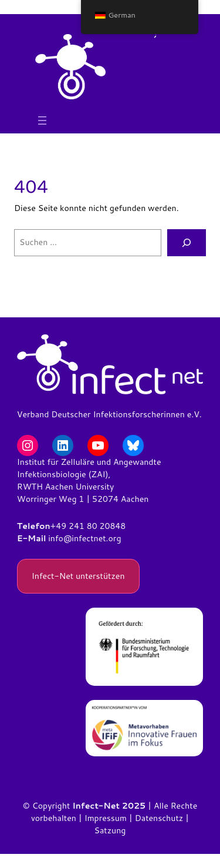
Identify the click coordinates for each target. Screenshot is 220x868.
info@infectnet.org (84, 538)
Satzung (110, 830)
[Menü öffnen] (42, 120)
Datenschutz (159, 818)
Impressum (106, 818)
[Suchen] (187, 243)
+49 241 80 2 (78, 526)
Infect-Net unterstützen (78, 576)
